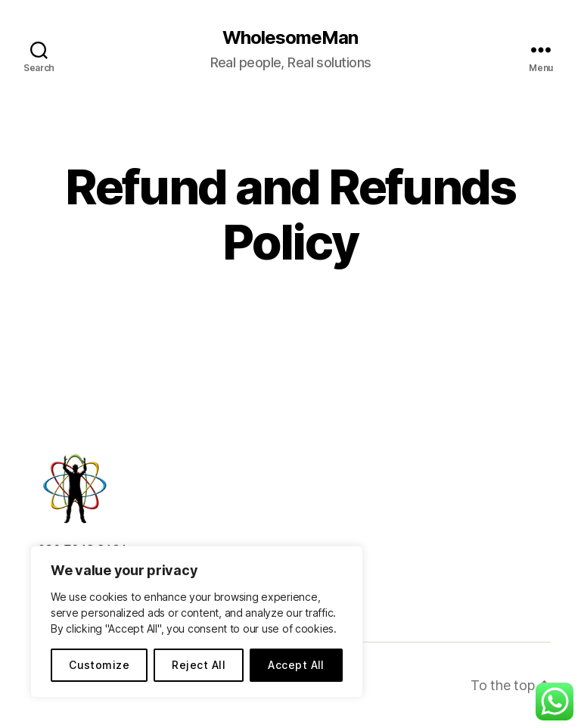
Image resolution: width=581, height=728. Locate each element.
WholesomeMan (290, 38)
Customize (99, 665)
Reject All (199, 665)
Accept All (296, 665)
